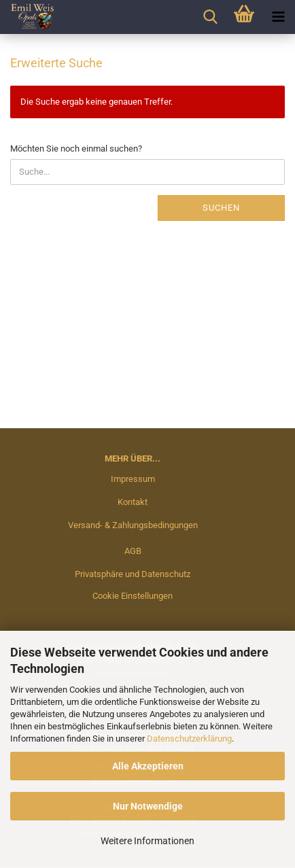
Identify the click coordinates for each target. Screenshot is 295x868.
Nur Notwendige (148, 806)
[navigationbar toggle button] (278, 17)
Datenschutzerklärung (189, 739)
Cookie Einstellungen (133, 596)
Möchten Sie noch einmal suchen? (76, 149)
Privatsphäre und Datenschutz (133, 574)
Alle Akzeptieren (148, 766)
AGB (133, 551)
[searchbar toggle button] (210, 17)
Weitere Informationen (147, 841)
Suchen (221, 208)
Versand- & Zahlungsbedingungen (133, 525)
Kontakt (133, 502)
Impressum (133, 479)
